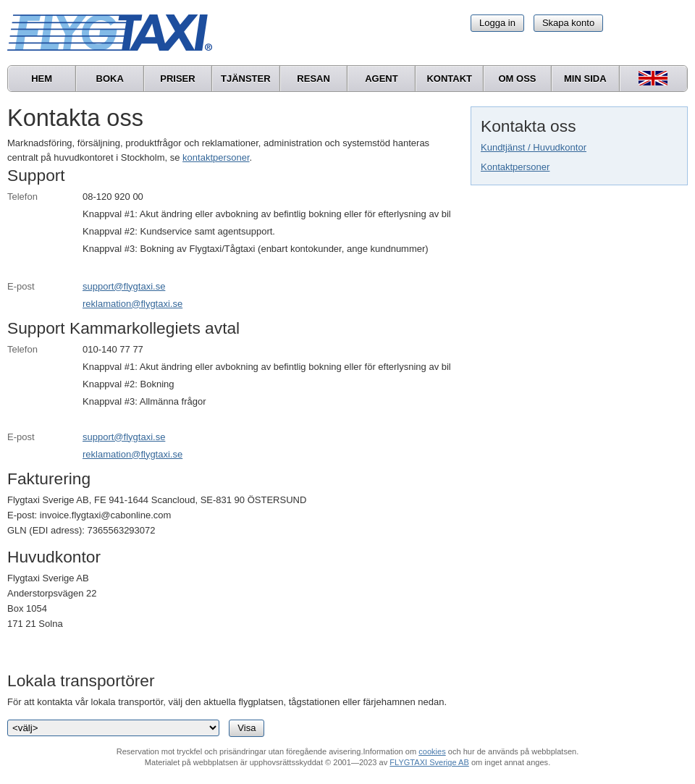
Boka (110, 79)
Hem (42, 79)
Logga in (497, 23)
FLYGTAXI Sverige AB (429, 762)
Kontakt (449, 79)
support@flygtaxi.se (124, 286)
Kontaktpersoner (515, 167)
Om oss (517, 79)
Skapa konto (568, 23)
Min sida (585, 79)
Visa (247, 728)
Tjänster (246, 79)
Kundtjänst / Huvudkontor (534, 147)
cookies (432, 751)
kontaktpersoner (216, 157)
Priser (177, 79)
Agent (382, 79)
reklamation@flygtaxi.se (132, 304)
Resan (313, 79)
